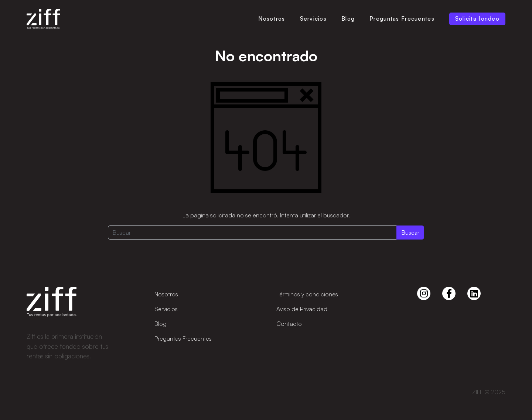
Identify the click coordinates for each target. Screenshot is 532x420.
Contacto (289, 324)
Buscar (410, 233)
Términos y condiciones (307, 294)
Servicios (313, 19)
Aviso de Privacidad (302, 309)
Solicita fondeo (477, 19)
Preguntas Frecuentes (402, 19)
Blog (348, 19)
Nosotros (272, 19)
